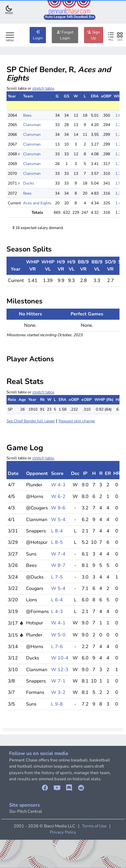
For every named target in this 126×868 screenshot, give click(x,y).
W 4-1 (58, 623)
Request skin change (77, 421)
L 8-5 (57, 542)
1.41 (119, 203)
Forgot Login (65, 35)
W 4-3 (58, 485)
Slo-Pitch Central (26, 811)
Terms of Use (94, 826)
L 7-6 (57, 646)
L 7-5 (57, 577)
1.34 (119, 193)
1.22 (119, 125)
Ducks (29, 183)
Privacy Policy (63, 832)
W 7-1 (58, 681)
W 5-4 (58, 519)
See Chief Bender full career (31, 421)
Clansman (32, 125)
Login (38, 35)
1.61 (119, 115)
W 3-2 (58, 692)
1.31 (119, 173)
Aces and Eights (37, 203)
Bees (27, 115)
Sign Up (94, 35)
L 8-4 (57, 531)
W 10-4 (60, 658)
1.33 (119, 164)
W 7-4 (58, 554)
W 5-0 (58, 635)
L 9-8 (57, 704)
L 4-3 (57, 611)
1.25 (119, 134)
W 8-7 (58, 565)
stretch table (43, 88)
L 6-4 (57, 600)
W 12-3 (60, 670)
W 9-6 (58, 508)
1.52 (119, 183)
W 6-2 (58, 496)
